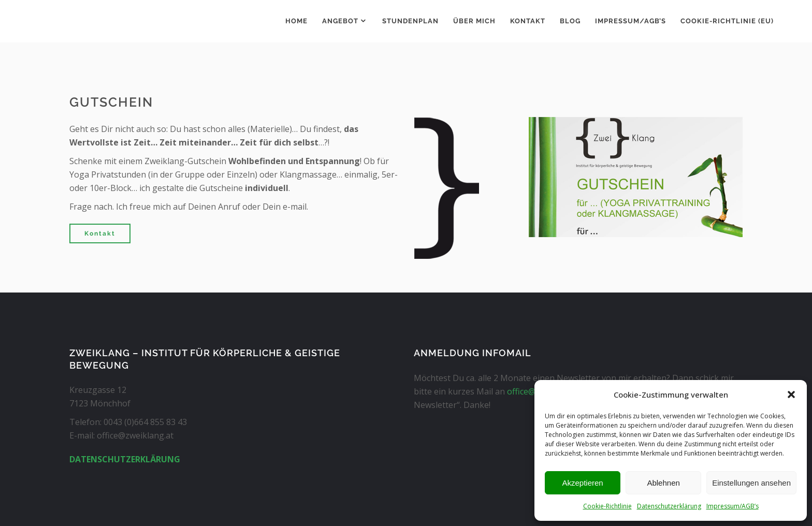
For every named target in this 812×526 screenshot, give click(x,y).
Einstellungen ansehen (751, 483)
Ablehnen (663, 483)
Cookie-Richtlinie (607, 506)
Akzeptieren (582, 483)
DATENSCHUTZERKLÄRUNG (125, 459)
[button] (791, 394)
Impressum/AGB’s (733, 506)
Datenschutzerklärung (669, 506)
